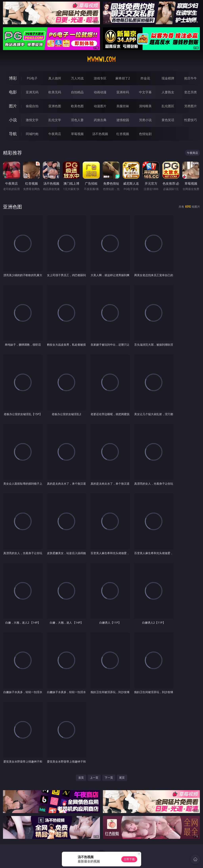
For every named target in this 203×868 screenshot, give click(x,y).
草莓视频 (77, 134)
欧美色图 (77, 106)
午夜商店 (55, 134)
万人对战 (77, 78)
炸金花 (145, 78)
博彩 (13, 78)
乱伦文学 (55, 120)
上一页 (94, 778)
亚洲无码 (32, 92)
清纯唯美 (145, 106)
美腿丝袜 (123, 106)
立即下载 (129, 859)
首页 (81, 778)
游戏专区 (100, 78)
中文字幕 (145, 92)
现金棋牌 (168, 78)
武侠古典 (100, 120)
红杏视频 (123, 134)
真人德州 (55, 78)
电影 (13, 92)
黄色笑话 (168, 120)
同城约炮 (32, 134)
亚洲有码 (123, 92)
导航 (13, 134)
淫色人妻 (77, 120)
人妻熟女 (168, 92)
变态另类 (191, 92)
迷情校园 (123, 120)
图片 (13, 106)
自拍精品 (77, 92)
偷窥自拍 (32, 106)
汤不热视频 (100, 134)
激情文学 (32, 120)
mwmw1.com (101, 59)
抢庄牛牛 (191, 78)
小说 (13, 120)
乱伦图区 (168, 106)
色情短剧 (145, 134)
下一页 (109, 778)
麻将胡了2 (123, 78)
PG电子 (32, 78)
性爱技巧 (191, 120)
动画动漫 (100, 92)
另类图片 (191, 106)
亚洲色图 (55, 106)
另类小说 (145, 120)
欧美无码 (55, 92)
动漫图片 (100, 106)
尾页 (122, 778)
